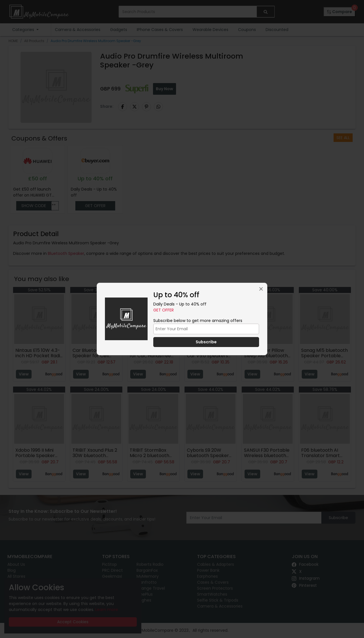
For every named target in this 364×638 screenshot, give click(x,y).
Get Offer (164, 310)
